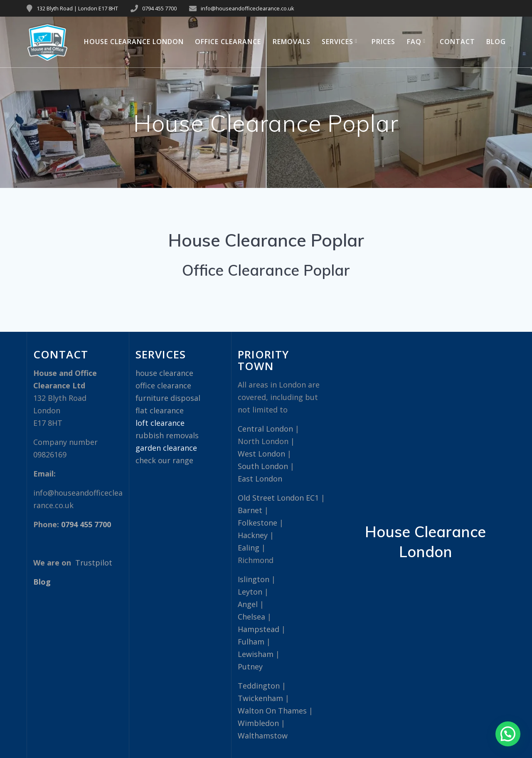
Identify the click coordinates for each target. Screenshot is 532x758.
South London (263, 466)
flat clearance (160, 410)
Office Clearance (228, 42)
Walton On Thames (272, 711)
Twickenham (260, 698)
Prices (383, 42)
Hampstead (259, 629)
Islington (254, 579)
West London (261, 454)
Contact (457, 42)
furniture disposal (168, 398)
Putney (250, 667)
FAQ (414, 42)
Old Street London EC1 (278, 498)
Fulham (251, 642)
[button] (508, 734)
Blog (496, 42)
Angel (248, 604)
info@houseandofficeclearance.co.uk (248, 8)
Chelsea (251, 617)
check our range (164, 460)
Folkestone (257, 523)
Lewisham (256, 654)
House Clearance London (134, 42)
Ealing (249, 548)
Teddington (259, 686)
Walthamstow (263, 736)
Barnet (250, 510)
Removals (292, 42)
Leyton (250, 592)
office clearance (163, 385)
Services (337, 42)
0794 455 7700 (159, 8)
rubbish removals (167, 435)
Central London (265, 429)
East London (260, 479)
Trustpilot (94, 563)
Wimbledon (258, 723)
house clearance (164, 373)
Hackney (253, 535)
